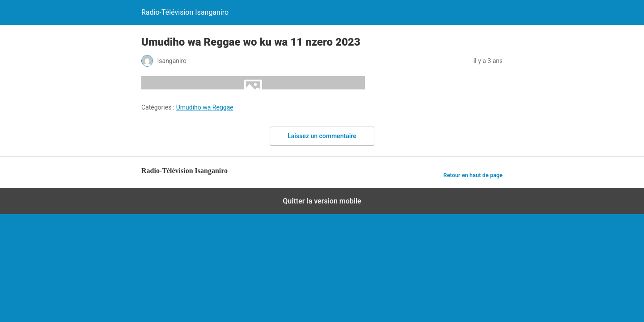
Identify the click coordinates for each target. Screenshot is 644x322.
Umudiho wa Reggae (205, 107)
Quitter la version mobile (322, 201)
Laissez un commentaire (322, 136)
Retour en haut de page (473, 175)
